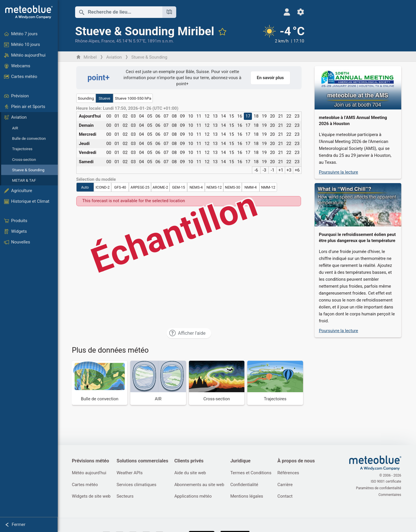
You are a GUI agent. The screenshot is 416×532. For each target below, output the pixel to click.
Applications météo (194, 497)
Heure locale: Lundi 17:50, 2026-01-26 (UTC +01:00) (128, 108)
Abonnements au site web (201, 485)
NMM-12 (269, 187)
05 (150, 116)
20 (273, 116)
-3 (265, 170)
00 (109, 116)
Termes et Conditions (252, 473)
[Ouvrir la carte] (170, 12)
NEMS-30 (233, 187)
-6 (257, 170)
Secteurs (126, 497)
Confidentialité (246, 485)
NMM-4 (251, 187)
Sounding (86, 98)
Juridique (242, 461)
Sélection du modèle (96, 179)
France (108, 41)
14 (224, 116)
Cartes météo (85, 485)
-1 (273, 170)
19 (265, 116)
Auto (85, 187)
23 (297, 116)
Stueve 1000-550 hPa (133, 98)
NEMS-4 (196, 187)
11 (199, 116)
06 (158, 116)
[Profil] (284, 12)
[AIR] (159, 383)
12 (207, 116)
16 (240, 116)
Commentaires (390, 494)
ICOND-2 (103, 187)
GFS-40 (121, 187)
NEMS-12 (214, 187)
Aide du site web (192, 473)
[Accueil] (29, 12)
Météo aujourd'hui (89, 473)
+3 (289, 170)
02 (126, 116)
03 (134, 116)
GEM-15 (179, 187)
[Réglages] (297, 12)
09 (183, 116)
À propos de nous (298, 461)
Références (290, 473)
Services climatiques (137, 485)
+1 (281, 170)
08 (175, 116)
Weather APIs (130, 473)
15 (232, 116)
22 (289, 116)
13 (216, 116)
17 (248, 116)
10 (191, 116)
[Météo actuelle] (280, 34)
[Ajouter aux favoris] (223, 31)
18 (256, 116)
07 (167, 116)
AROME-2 (161, 187)
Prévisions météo (91, 461)
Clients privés (190, 461)
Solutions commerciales (143, 461)
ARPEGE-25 (140, 187)
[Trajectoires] (276, 383)
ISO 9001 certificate (386, 482)
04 (142, 116)
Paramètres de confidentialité (379, 488)
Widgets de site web (92, 497)
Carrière (287, 485)
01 (117, 116)
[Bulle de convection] (100, 383)
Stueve (105, 98)
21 (281, 116)
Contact (287, 497)
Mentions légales (248, 497)
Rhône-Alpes (88, 41)
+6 (298, 170)
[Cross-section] (217, 383)
